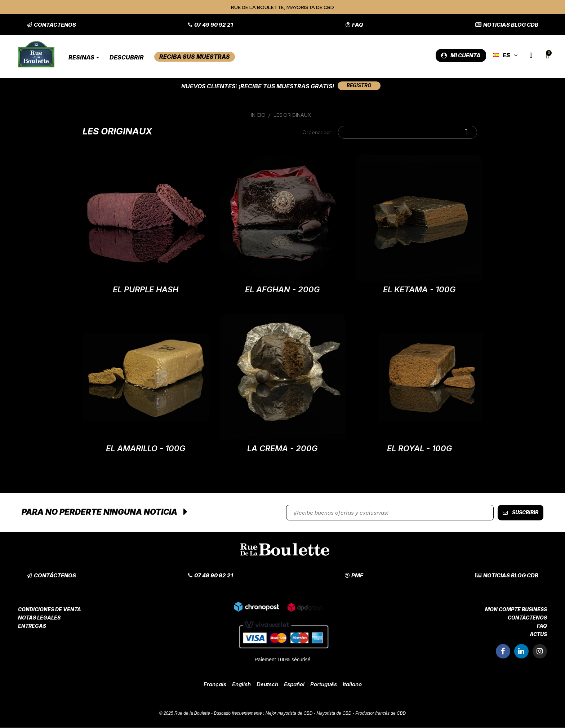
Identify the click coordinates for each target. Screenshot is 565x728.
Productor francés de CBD (381, 714)
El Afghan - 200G (282, 290)
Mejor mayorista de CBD (289, 714)
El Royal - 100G (419, 449)
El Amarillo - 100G (146, 449)
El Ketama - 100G (419, 290)
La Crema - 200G (282, 449)
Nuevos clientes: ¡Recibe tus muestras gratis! (256, 86)
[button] (51, 25)
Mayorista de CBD (334, 714)
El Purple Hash (146, 290)
